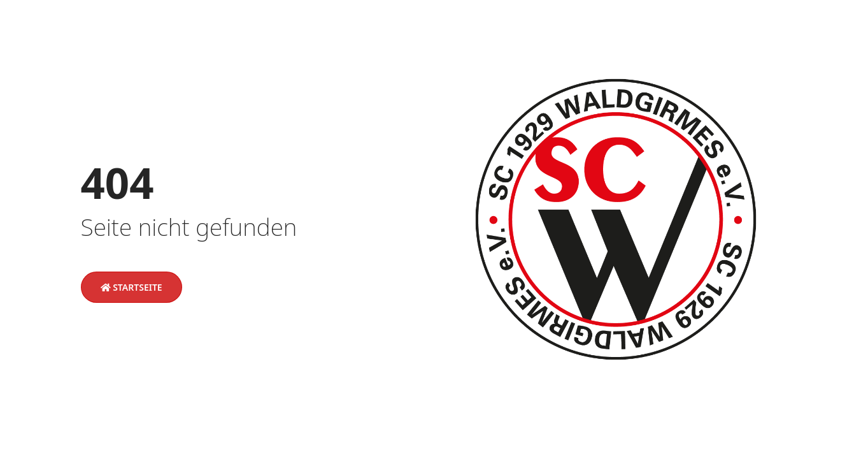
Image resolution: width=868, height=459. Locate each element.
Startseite (132, 287)
